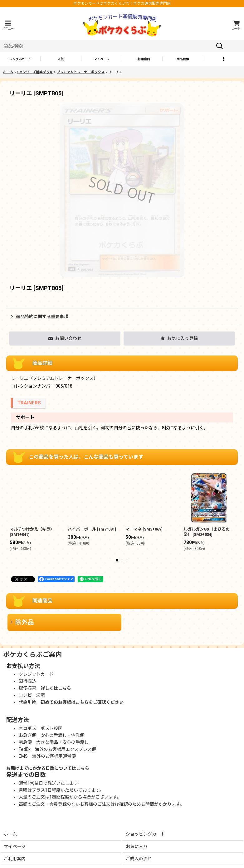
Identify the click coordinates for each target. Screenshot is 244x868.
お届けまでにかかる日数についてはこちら (48, 768)
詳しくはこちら (56, 688)
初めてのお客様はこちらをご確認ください (82, 702)
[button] (8, 25)
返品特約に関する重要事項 (40, 317)
